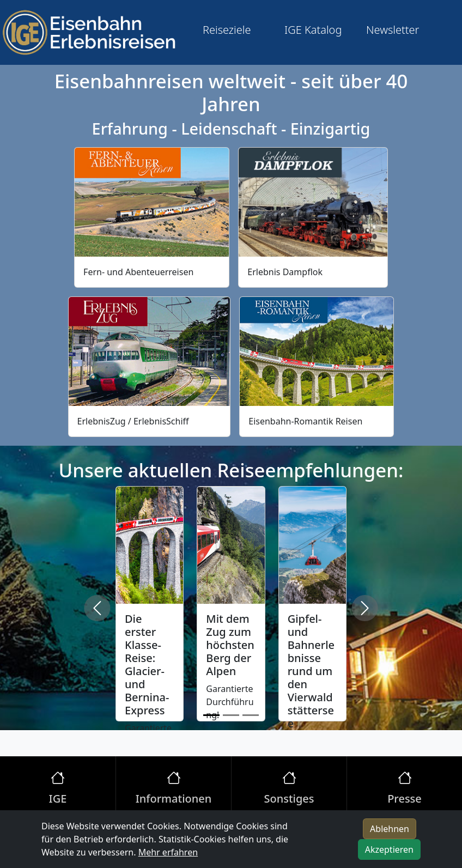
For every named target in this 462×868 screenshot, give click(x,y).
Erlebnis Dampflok (285, 272)
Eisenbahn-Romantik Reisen (305, 421)
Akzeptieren (389, 849)
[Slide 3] (251, 715)
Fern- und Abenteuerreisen (138, 272)
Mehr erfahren (168, 852)
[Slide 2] (231, 715)
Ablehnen (390, 829)
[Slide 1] (211, 715)
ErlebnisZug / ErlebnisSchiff (133, 421)
